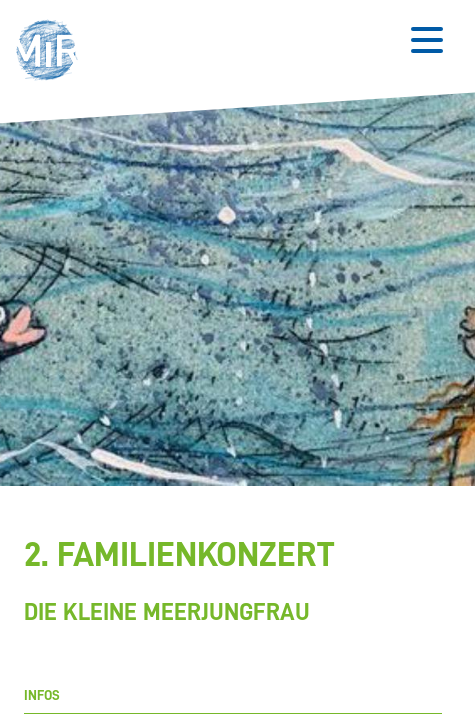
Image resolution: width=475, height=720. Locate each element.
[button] (52, 52)
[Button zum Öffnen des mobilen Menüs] (427, 40)
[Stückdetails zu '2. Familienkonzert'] (233, 583)
